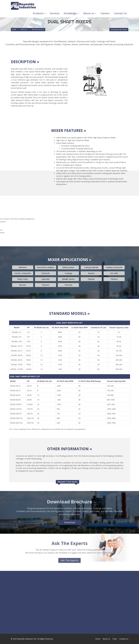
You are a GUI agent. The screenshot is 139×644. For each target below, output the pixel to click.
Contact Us (120, 13)
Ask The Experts (69, 559)
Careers (105, 13)
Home (98, 639)
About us (90, 13)
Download (70, 522)
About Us (106, 639)
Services (55, 13)
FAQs (115, 639)
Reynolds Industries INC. (27, 639)
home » (15, 30)
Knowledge (71, 13)
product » (25, 30)
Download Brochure (119, 30)
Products (39, 13)
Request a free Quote (68, 482)
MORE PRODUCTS (38, 30)
